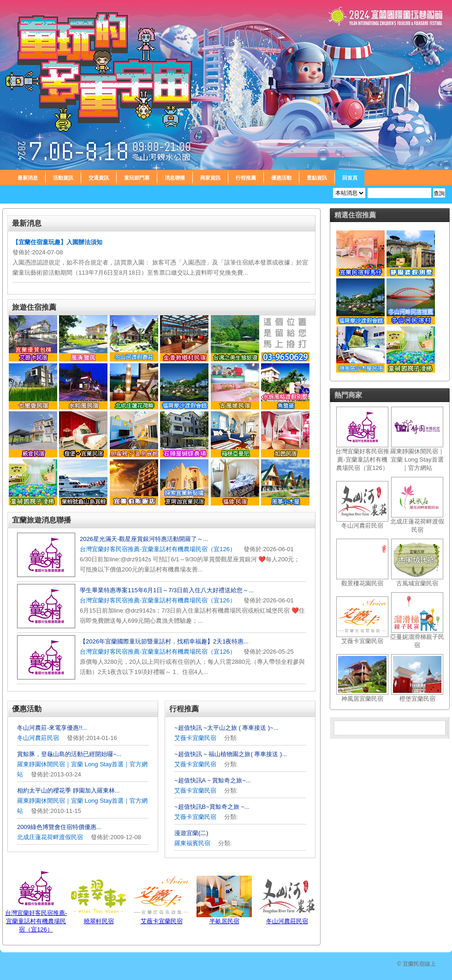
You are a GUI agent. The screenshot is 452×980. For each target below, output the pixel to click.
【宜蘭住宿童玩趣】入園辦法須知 (57, 242)
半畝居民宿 (224, 921)
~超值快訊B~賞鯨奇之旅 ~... (212, 807)
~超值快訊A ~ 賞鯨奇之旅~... (213, 780)
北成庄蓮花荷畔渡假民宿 (50, 837)
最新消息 (28, 178)
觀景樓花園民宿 (362, 583)
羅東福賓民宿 (193, 843)
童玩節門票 (137, 178)
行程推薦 (246, 178)
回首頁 (350, 178)
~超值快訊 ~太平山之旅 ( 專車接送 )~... (226, 728)
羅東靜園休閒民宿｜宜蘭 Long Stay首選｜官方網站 (417, 460)
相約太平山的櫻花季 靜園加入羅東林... (68, 791)
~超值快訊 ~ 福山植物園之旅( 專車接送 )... (231, 754)
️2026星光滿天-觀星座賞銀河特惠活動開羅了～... (144, 539)
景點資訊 (317, 178)
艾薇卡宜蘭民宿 (195, 738)
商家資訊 (210, 178)
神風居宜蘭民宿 (362, 699)
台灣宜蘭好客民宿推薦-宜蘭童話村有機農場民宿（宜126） (158, 549)
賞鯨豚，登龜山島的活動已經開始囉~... (69, 754)
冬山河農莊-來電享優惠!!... (52, 728)
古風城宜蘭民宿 (417, 583)
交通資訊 (99, 178)
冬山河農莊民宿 (38, 738)
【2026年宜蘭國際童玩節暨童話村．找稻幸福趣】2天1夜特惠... (164, 641)
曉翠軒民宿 (99, 921)
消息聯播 (175, 178)
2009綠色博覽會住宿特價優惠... (59, 827)
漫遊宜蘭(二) (191, 833)
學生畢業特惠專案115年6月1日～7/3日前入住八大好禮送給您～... (167, 590)
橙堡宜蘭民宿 (417, 699)
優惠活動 (281, 178)
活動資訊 (63, 178)
